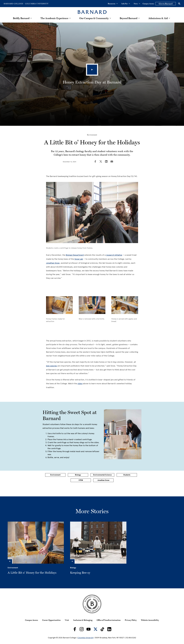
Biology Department (75, 255)
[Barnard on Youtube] (88, 629)
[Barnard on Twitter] (96, 629)
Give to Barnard (166, 4)
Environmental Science (102, 475)
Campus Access (148, 4)
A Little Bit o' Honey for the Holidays (32, 573)
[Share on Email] (112, 162)
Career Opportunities (51, 620)
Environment (92, 135)
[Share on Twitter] (101, 162)
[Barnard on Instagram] (82, 629)
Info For (126, 4)
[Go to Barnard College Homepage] (14, 4)
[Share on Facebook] (95, 162)
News (137, 4)
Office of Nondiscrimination (109, 620)
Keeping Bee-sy (80, 573)
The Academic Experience (54, 18)
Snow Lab (79, 259)
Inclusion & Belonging (83, 620)
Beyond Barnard (128, 18)
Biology (78, 475)
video (80, 384)
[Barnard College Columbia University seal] (92, 604)
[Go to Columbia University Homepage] (37, 4)
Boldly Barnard (21, 18)
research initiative (114, 255)
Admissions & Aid (158, 18)
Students (127, 475)
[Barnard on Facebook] (75, 629)
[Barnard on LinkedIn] (109, 629)
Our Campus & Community (94, 18)
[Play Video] (92, 70)
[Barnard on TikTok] (102, 629)
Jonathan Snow (53, 263)
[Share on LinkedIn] (106, 162)
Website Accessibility (150, 620)
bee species (52, 366)
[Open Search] (179, 4)
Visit (67, 620)
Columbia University (85, 638)
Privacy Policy (131, 620)
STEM (81, 480)
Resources (113, 4)
